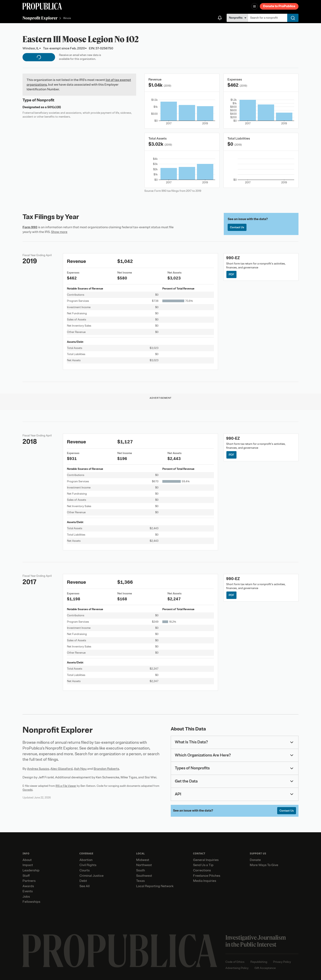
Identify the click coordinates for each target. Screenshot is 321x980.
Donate (255, 860)
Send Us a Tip (203, 865)
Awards (28, 886)
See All (85, 886)
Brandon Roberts (106, 769)
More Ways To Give (264, 865)
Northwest (144, 865)
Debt (83, 881)
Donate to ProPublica (279, 6)
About (27, 860)
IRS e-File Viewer (66, 786)
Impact (28, 865)
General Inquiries (206, 860)
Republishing (259, 962)
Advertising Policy (237, 968)
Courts (85, 870)
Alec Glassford (62, 769)
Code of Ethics (235, 962)
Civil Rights (88, 865)
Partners (29, 881)
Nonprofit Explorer (40, 18)
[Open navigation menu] (254, 6)
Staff (26, 876)
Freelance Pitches (207, 876)
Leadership (31, 870)
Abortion (86, 860)
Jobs (26, 897)
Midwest (143, 860)
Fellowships (31, 902)
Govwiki (28, 790)
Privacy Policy (282, 962)
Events (28, 891)
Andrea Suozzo (38, 769)
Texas (140, 881)
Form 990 (30, 227)
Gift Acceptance (265, 968)
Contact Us (237, 227)
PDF (231, 274)
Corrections (202, 870)
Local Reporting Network (155, 886)
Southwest (144, 876)
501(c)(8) (54, 107)
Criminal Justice (92, 876)
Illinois (67, 18)
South (141, 870)
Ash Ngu (80, 769)
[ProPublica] (42, 6)
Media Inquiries (205, 881)
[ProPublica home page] (120, 951)
